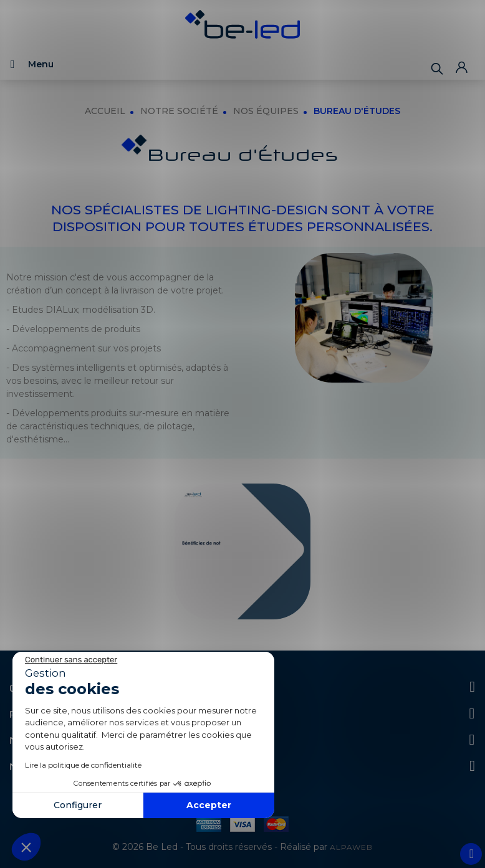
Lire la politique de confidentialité (83, 765)
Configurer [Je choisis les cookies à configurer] (78, 805)
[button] (26, 847)
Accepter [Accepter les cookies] (209, 805)
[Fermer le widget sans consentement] (71, 660)
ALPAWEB (351, 847)
